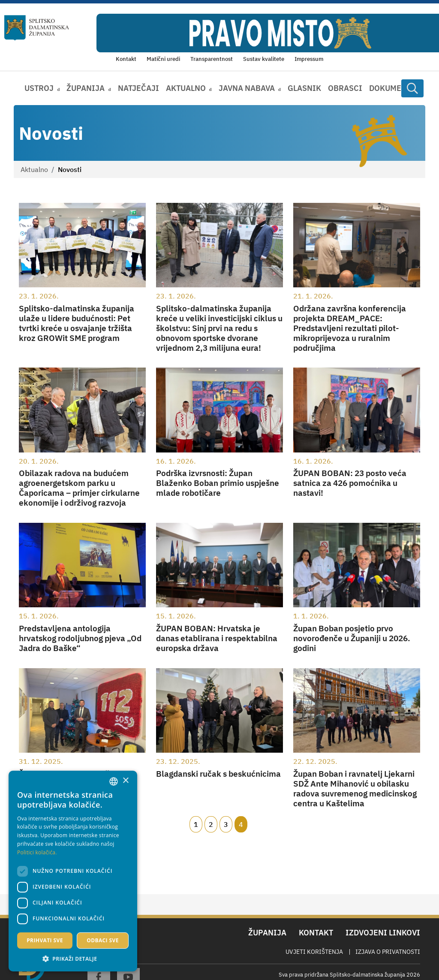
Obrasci (345, 88)
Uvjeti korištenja (314, 952)
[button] (73, 959)
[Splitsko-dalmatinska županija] (37, 28)
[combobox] (114, 781)
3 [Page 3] (226, 824)
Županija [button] (86, 88)
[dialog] (73, 871)
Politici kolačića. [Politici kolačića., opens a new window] (37, 852)
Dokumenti (392, 88)
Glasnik (304, 88)
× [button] (125, 781)
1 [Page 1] (196, 824)
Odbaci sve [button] (103, 940)
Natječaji (138, 88)
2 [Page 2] (211, 824)
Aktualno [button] (186, 88)
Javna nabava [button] (247, 88)
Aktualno (34, 169)
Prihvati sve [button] (45, 940)
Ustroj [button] (39, 88)
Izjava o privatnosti (388, 952)
